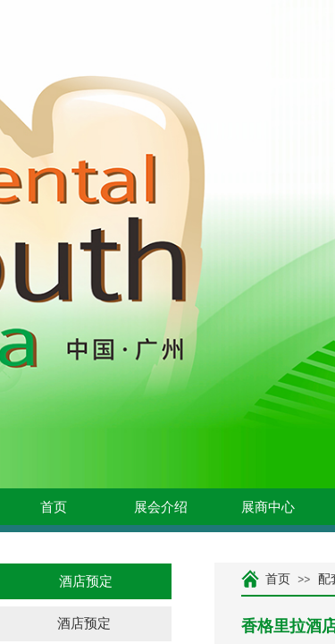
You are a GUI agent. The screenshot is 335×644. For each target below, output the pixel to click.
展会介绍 (161, 507)
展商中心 (268, 507)
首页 (54, 507)
